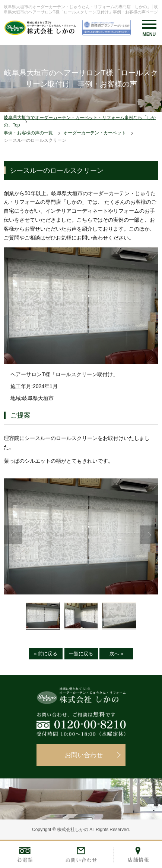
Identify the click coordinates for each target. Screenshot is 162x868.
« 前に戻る (46, 654)
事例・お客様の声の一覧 (28, 133)
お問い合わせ (84, 755)
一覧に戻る (81, 654)
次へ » (116, 654)
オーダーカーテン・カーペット (95, 133)
